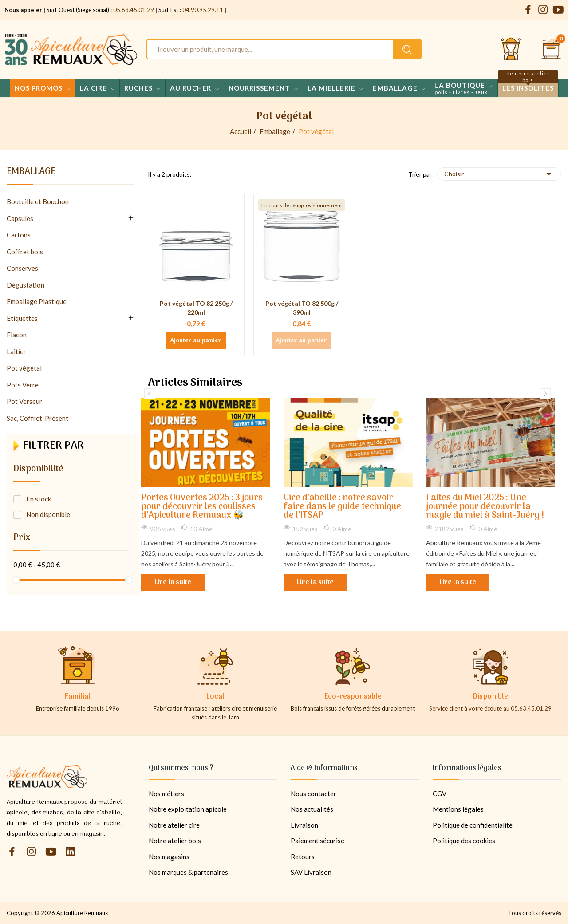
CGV (440, 794)
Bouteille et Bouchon (38, 201)
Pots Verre (23, 385)
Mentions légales (458, 809)
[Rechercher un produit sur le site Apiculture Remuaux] (407, 49)
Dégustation (26, 285)
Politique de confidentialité (473, 825)
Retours (303, 857)
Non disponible (48, 514)
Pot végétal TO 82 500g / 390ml (302, 308)
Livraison (304, 825)
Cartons (19, 235)
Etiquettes (22, 318)
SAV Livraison (311, 872)
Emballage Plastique (37, 301)
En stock (39, 499)
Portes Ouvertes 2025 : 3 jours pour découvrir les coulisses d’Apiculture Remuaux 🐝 (202, 507)
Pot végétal (24, 368)
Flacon (17, 335)
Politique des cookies (464, 841)
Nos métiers (166, 794)
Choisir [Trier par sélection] (499, 174)
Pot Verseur (24, 401)
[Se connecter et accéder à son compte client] (511, 49)
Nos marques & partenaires (188, 872)
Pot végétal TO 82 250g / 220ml (196, 308)
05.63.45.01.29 (134, 10)
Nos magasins (169, 857)
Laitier (16, 351)
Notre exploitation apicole (188, 809)
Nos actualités (312, 809)
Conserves (22, 268)
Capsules (20, 218)
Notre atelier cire (174, 825)
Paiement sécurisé (318, 841)
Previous (150, 394)
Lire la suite (173, 582)
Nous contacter (314, 794)
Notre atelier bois (175, 841)
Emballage (31, 173)
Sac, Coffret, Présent (37, 418)
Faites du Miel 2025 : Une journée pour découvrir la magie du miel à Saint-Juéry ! (485, 507)
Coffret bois (25, 252)
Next (545, 394)
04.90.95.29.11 (203, 10)
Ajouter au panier (196, 341)
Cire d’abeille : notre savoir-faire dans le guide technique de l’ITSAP (342, 507)
